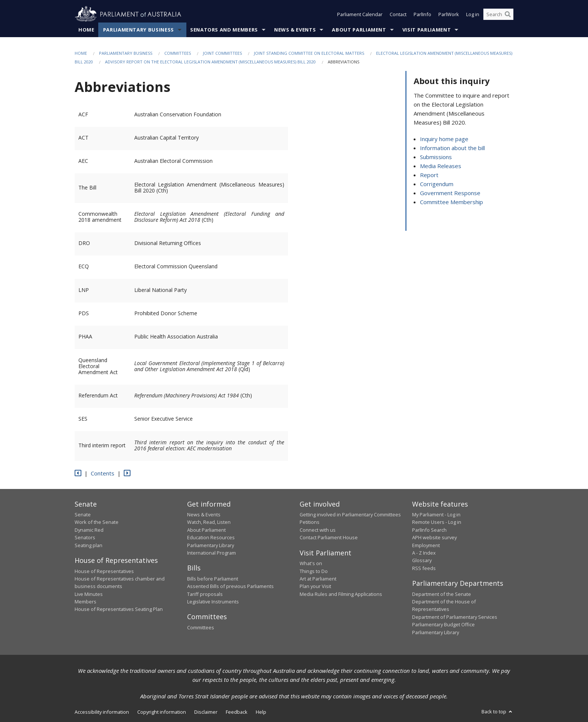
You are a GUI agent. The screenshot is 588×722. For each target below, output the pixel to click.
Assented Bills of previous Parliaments (230, 586)
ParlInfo (422, 14)
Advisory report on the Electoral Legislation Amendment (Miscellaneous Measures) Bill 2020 (210, 62)
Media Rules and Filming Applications (341, 594)
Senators (85, 537)
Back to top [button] (497, 711)
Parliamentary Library (211, 545)
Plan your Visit (315, 586)
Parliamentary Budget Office (443, 624)
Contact (398, 14)
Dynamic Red (89, 530)
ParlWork (449, 14)
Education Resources (211, 537)
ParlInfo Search (429, 530)
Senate (83, 514)
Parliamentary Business (139, 30)
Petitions (310, 522)
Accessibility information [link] (102, 712)
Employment (426, 545)
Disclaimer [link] (206, 712)
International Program (211, 553)
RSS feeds (424, 568)
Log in (473, 14)
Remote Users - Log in (437, 522)
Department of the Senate (442, 594)
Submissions (436, 157)
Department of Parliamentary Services (455, 617)
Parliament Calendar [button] (360, 14)
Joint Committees (222, 53)
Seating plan (88, 545)
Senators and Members (224, 30)
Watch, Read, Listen (209, 522)
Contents (103, 473)
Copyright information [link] (162, 712)
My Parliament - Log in (436, 514)
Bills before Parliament (213, 579)
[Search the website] (498, 14)
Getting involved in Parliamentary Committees (350, 514)
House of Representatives (104, 571)
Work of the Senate (97, 522)
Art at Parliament (318, 579)
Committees (178, 53)
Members (85, 602)
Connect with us (318, 530)
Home (86, 30)
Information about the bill (452, 148)
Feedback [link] (237, 712)
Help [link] (261, 712)
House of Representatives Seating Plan (119, 609)
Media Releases (441, 166)
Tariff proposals (205, 594)
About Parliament (359, 30)
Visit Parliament (427, 30)
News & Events (295, 30)
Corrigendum (437, 184)
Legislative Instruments (213, 602)
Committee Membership (451, 202)
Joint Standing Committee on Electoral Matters (309, 53)
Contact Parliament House (329, 537)
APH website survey (434, 537)
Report (429, 175)
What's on (311, 563)
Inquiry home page (444, 139)
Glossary (422, 560)
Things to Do (314, 571)
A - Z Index (424, 553)
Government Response (450, 193)
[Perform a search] (508, 14)
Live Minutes (89, 594)
